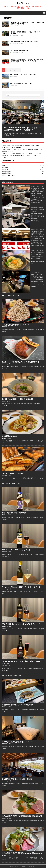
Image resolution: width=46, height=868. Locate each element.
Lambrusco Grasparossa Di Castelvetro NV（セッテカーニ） (23, 662)
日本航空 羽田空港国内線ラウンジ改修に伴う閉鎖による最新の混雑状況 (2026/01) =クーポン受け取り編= (27, 60)
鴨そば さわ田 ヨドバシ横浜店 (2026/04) (18, 399)
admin (22, 26)
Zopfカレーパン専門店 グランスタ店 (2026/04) (20, 362)
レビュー (34, 202)
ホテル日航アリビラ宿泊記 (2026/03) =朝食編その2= (22, 816)
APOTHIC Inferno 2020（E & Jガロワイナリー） (21, 624)
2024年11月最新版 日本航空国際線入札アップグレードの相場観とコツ (22, 155)
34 (15, 70)
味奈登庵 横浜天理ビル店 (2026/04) (16, 325)
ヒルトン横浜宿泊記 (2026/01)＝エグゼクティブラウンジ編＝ (37, 274)
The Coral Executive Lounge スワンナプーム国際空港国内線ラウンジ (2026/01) (27, 23)
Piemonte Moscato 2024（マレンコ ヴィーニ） (22, 587)
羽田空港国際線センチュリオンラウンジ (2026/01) (24, 42)
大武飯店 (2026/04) (9, 436)
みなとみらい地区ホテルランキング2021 (21, 83)
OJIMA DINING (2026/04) (12, 473)
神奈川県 (34, 286)
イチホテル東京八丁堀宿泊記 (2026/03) (17, 742)
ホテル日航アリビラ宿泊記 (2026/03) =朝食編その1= (22, 853)
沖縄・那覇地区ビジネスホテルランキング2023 (23, 74)
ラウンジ (34, 245)
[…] (19, 135)
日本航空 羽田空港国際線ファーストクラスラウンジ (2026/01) (25, 33)
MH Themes (33, 866)
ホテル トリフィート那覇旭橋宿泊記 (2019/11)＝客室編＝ (18, 153)
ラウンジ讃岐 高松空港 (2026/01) (20, 50)
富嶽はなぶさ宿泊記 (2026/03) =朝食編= (18, 705)
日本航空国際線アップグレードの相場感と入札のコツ (16, 145)
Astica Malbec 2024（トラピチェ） (16, 550)
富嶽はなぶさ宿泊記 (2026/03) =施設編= (18, 779)
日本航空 (38, 202)
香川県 (32, 263)
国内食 (41, 262)
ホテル (41, 285)
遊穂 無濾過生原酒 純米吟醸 (14, 513)
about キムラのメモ (7, 147)
